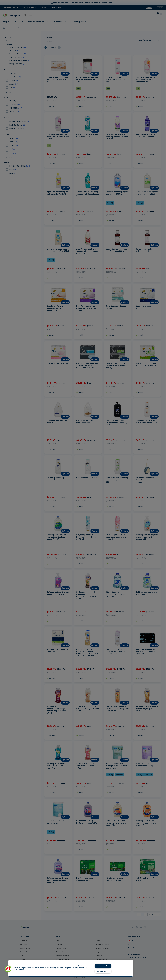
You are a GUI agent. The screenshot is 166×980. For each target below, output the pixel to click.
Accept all (103, 966)
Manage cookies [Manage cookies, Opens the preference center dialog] (103, 971)
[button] (8, 969)
